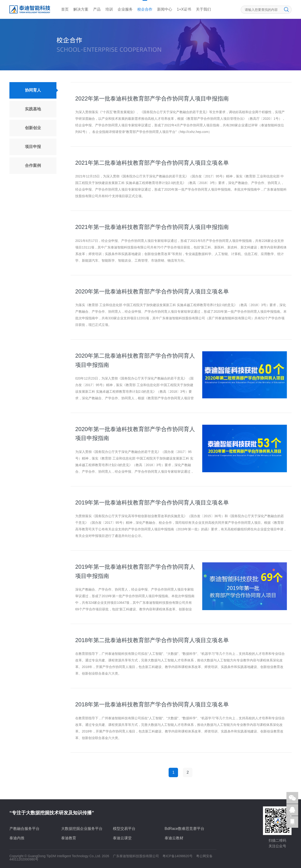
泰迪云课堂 (122, 838)
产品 (97, 9)
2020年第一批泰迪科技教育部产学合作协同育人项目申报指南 (135, 434)
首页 (65, 9)
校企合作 (145, 9)
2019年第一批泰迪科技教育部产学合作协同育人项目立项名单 (152, 502)
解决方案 (81, 9)
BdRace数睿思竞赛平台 (184, 829)
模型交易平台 (124, 829)
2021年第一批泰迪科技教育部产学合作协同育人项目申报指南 (152, 227)
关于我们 (203, 9)
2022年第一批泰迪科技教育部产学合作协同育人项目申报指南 (152, 98)
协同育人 (33, 90)
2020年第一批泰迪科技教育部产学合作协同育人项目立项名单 (152, 291)
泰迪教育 (69, 838)
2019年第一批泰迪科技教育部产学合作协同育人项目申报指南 (135, 571)
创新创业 (33, 128)
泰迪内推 (17, 838)
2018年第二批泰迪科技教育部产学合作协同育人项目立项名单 (152, 640)
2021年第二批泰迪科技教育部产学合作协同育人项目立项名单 (152, 163)
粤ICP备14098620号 (178, 856)
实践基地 (33, 109)
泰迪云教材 (174, 838)
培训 (109, 9)
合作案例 (33, 166)
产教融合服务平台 (24, 829)
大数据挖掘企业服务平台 (82, 829)
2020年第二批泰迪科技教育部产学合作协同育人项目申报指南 (135, 360)
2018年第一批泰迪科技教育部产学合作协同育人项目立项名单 (152, 704)
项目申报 (33, 147)
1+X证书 (184, 9)
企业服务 (125, 9)
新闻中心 (165, 9)
